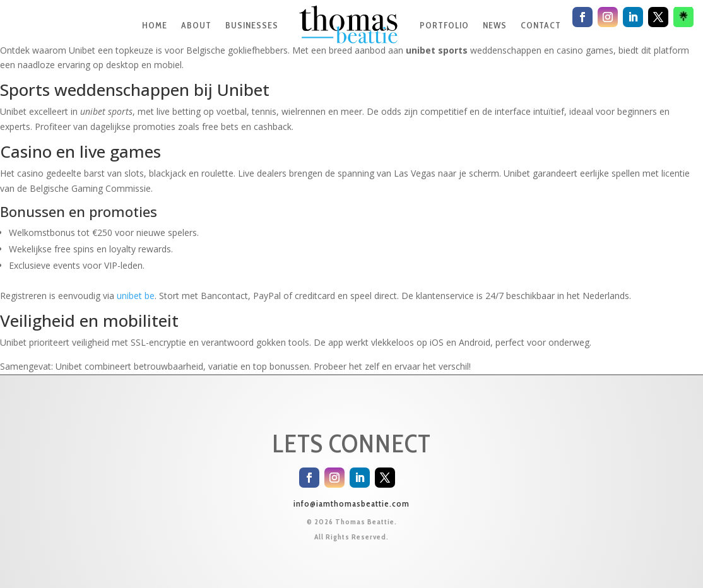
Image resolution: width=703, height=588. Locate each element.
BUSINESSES (252, 25)
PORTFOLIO (444, 25)
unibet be (136, 296)
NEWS (495, 25)
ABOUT (196, 25)
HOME (155, 25)
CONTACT (541, 25)
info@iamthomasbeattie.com (351, 503)
